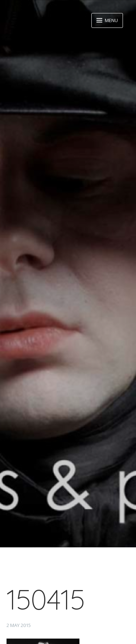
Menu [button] (111, 20)
